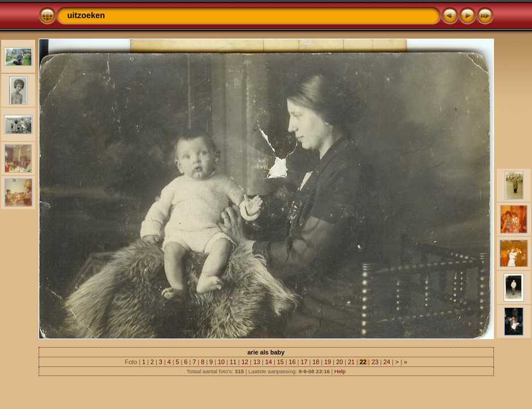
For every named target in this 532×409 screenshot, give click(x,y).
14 (269, 362)
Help (340, 371)
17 (304, 362)
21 (351, 362)
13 (257, 362)
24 (387, 362)
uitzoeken (86, 15)
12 (245, 362)
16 (292, 362)
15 (280, 362)
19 (328, 362)
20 (340, 362)
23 (375, 362)
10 (221, 362)
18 (316, 362)
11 (233, 362)
